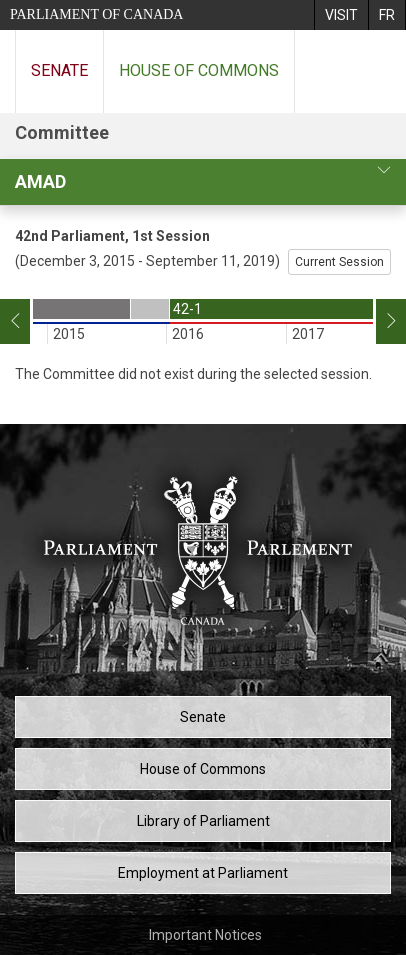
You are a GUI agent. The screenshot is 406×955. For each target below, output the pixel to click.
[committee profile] (384, 170)
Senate (59, 70)
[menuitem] (341, 15)
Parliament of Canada (96, 14)
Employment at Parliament (203, 873)
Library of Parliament (203, 821)
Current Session (339, 262)
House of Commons (199, 70)
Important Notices (205, 935)
